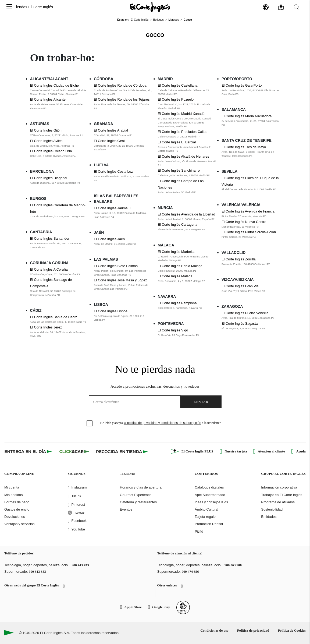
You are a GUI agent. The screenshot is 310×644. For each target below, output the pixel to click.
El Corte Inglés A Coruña (49, 269)
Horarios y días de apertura (141, 487)
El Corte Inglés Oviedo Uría (51, 151)
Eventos (126, 509)
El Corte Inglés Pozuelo (176, 99)
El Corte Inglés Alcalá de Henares (183, 156)
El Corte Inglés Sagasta (240, 323)
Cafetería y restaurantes (138, 502)
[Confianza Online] (183, 607)
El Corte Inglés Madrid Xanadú (181, 114)
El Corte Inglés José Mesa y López (120, 280)
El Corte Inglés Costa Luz (113, 171)
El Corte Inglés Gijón (46, 130)
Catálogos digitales (209, 487)
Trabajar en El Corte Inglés (282, 495)
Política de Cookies (292, 631)
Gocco (155, 35)
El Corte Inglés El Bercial (177, 142)
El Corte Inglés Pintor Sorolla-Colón (249, 232)
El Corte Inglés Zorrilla (239, 259)
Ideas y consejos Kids (211, 502)
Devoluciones (15, 517)
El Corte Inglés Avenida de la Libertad (187, 214)
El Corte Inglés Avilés (46, 141)
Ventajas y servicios (19, 524)
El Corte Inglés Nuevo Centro (244, 222)
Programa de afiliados (278, 502)
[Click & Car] (74, 451)
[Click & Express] (29, 451)
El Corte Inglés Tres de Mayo (244, 147)
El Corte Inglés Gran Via (240, 286)
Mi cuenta (12, 487)
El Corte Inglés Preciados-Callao (183, 132)
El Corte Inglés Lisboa (111, 311)
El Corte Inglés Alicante (48, 99)
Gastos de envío (17, 509)
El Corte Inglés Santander (50, 238)
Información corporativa (279, 487)
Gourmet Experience (136, 495)
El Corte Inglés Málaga (175, 276)
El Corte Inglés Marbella (176, 252)
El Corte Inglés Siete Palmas (116, 266)
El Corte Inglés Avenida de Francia (248, 211)
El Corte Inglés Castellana (178, 85)
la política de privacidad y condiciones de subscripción (162, 423)
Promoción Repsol (209, 524)
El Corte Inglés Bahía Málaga (180, 266)
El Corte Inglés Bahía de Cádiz (54, 317)
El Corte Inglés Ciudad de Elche (54, 85)
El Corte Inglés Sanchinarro (179, 170)
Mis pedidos (13, 495)
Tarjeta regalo (205, 517)
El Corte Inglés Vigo (173, 330)
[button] (9, 7)
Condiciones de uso (214, 631)
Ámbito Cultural (206, 509)
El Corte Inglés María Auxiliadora (247, 116)
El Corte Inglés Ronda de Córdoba (120, 85)
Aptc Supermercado (210, 495)
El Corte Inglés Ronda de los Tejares (122, 99)
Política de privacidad (253, 631)
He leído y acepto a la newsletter (161, 423)
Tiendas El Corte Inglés (33, 7)
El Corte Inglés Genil (110, 141)
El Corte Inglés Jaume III (113, 208)
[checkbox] (90, 424)
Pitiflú (199, 531)
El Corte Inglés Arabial (111, 130)
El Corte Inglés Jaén (109, 239)
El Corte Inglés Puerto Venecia (245, 313)
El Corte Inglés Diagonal (49, 178)
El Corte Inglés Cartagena (178, 224)
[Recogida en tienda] (122, 451)
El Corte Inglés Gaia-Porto (242, 85)
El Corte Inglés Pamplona (177, 303)
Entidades (269, 517)
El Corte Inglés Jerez (46, 327)
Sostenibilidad (272, 509)
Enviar (201, 402)
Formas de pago (17, 502)
